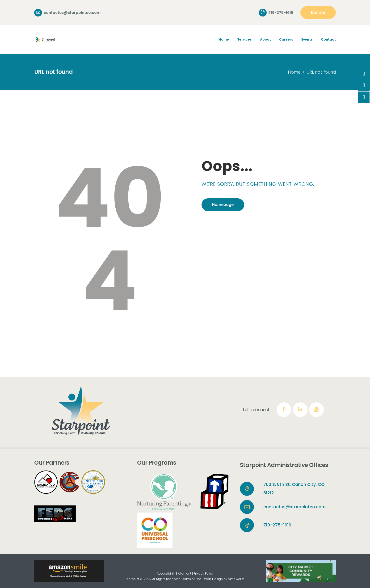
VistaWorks (236, 579)
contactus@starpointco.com (294, 507)
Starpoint (132, 579)
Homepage (223, 205)
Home (294, 72)
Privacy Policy (203, 573)
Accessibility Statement (174, 573)
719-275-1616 (277, 525)
